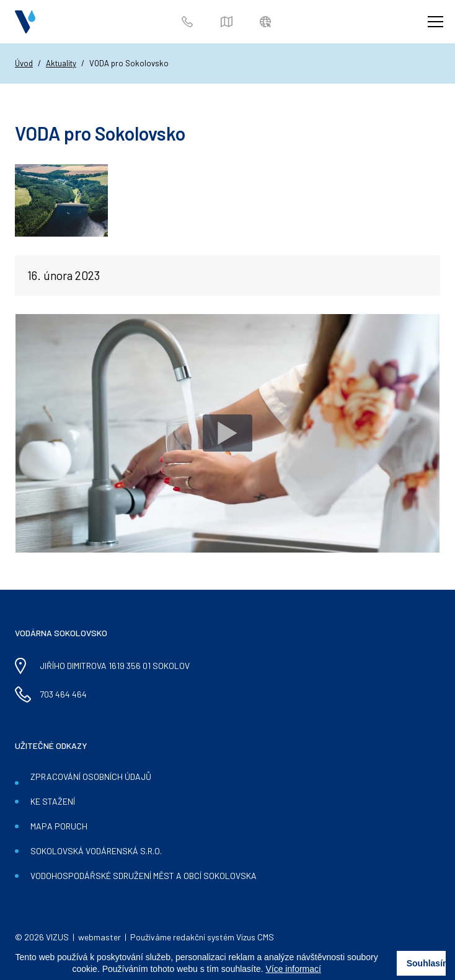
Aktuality (61, 63)
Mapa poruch (228, 22)
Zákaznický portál (267, 22)
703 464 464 (189, 22)
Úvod (24, 63)
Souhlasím (426, 963)
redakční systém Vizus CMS (223, 937)
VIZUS (57, 937)
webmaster (99, 937)
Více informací (293, 969)
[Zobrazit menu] (435, 22)
